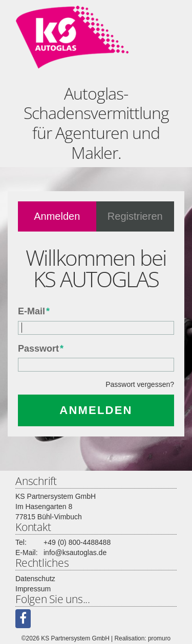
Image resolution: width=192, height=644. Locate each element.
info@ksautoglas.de (75, 553)
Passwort (41, 349)
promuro (159, 638)
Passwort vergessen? (140, 384)
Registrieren (135, 216)
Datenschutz (35, 579)
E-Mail (34, 311)
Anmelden (57, 216)
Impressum (33, 589)
